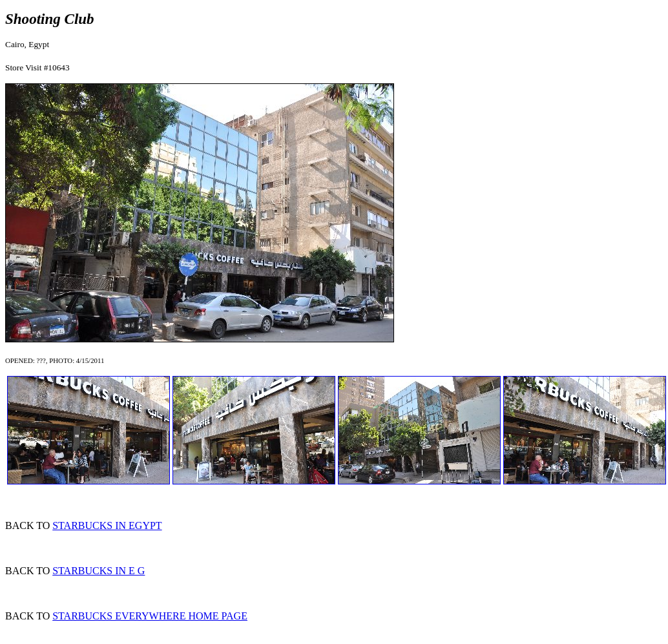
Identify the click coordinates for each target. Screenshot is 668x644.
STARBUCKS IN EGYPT (107, 525)
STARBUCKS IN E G (99, 571)
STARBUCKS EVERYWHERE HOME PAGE (150, 616)
